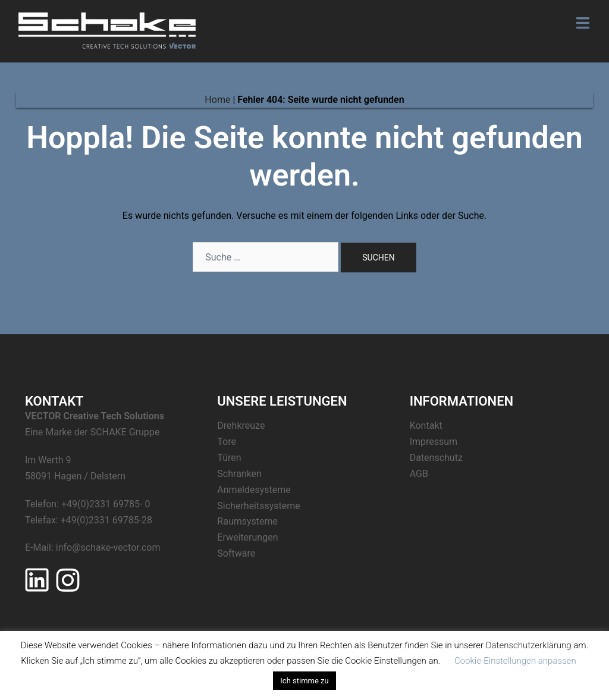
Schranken (239, 474)
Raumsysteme (247, 521)
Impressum (434, 442)
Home (217, 100)
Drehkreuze (241, 426)
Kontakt (426, 426)
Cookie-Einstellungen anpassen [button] (515, 661)
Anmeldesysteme (254, 490)
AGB (419, 474)
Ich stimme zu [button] (304, 681)
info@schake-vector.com (108, 547)
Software (236, 553)
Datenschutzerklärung (529, 645)
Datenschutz (436, 458)
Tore (227, 442)
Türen (229, 458)
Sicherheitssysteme (258, 506)
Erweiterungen (247, 537)
